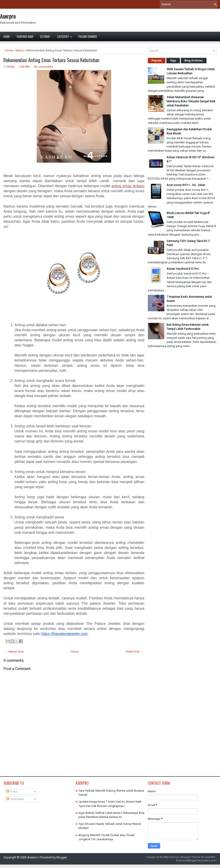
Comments (15, 799)
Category (66, 35)
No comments (44, 67)
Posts (12, 791)
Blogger (62, 857)
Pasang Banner (88, 36)
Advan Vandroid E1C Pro (183, 269)
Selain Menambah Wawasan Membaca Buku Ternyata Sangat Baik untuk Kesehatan (191, 101)
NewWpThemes (169, 857)
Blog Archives (194, 61)
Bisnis (20, 50)
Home (7, 36)
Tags (173, 61)
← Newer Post (14, 652)
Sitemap (45, 36)
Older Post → (134, 652)
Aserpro (8, 16)
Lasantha (210, 857)
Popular (157, 61)
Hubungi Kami (25, 36)
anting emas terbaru (128, 186)
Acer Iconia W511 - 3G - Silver (186, 185)
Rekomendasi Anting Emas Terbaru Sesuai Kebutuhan (51, 60)
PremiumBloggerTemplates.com (196, 861)
